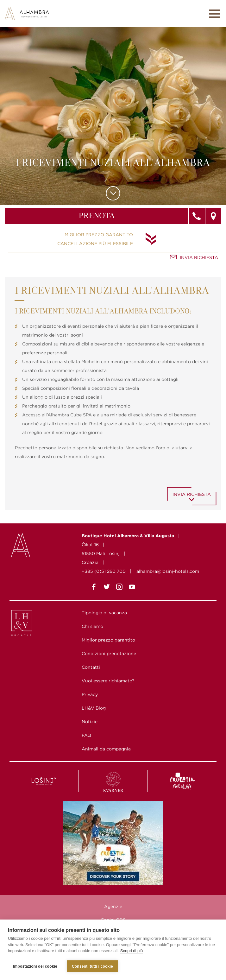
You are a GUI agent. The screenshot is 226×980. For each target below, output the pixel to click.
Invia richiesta (199, 257)
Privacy (90, 694)
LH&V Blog (94, 708)
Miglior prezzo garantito (99, 235)
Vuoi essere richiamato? (108, 681)
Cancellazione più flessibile (95, 243)
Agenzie (113, 907)
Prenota (97, 216)
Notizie (90, 722)
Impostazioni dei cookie (35, 966)
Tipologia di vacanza (104, 613)
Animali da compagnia (106, 749)
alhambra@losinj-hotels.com (168, 571)
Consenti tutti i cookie (92, 966)
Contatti (91, 667)
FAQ (86, 735)
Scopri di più (132, 951)
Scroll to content (113, 193)
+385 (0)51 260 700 (104, 571)
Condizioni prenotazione (109, 654)
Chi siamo (92, 626)
